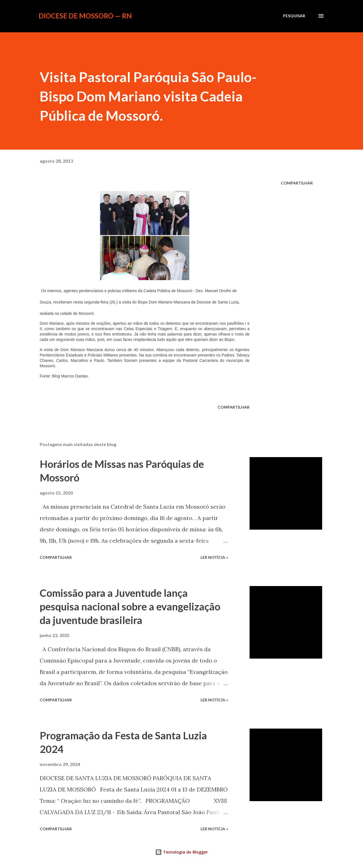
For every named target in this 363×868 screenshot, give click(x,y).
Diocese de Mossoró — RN (85, 16)
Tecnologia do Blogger (181, 852)
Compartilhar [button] (297, 183)
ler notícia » (214, 557)
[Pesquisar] (294, 16)
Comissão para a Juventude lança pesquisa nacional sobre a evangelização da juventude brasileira (130, 606)
